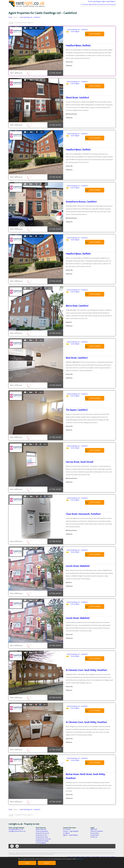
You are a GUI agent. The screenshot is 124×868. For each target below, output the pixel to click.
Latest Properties (41, 834)
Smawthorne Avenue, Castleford (79, 207)
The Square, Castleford (75, 415)
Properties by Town (42, 842)
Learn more (80, 859)
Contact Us (94, 842)
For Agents (84, 9)
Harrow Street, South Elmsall (78, 467)
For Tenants (76, 9)
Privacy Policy (95, 838)
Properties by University (43, 844)
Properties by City (41, 840)
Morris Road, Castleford (76, 311)
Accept (27, 863)
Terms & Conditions (97, 836)
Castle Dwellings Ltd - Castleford (30, 22)
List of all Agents (41, 848)
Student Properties (94, 9)
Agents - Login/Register (71, 840)
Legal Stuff (94, 834)
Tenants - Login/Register (71, 836)
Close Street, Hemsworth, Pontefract (81, 519)
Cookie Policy (95, 840)
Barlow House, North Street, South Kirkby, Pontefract (88, 779)
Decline (47, 863)
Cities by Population (42, 836)
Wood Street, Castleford (76, 102)
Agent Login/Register (106, 3)
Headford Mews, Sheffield (77, 50)
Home (10, 22)
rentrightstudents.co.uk (16, 834)
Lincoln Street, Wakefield (76, 571)
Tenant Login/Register (86, 3)
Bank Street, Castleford (75, 363)
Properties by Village (42, 846)
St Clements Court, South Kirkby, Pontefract (84, 675)
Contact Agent (77, 39)
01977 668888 (97, 39)
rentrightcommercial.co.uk (17, 836)
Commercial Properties (108, 9)
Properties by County (43, 838)
